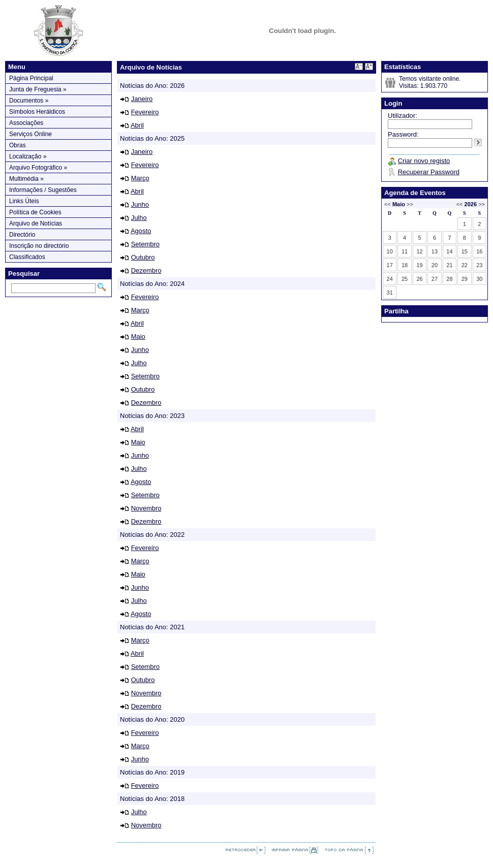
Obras (18, 145)
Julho (139, 218)
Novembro (146, 508)
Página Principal (31, 78)
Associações (26, 123)
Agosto (141, 231)
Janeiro (142, 99)
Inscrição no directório (39, 246)
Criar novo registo (424, 161)
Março (140, 178)
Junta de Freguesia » (38, 89)
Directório (22, 235)
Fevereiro (145, 112)
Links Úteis (24, 201)
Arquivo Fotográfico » (38, 168)
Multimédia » (26, 179)
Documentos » (29, 101)
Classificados (27, 257)
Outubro (143, 257)
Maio (138, 336)
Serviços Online (30, 134)
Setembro (145, 244)
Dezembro (146, 270)
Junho (140, 204)
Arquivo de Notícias (36, 223)
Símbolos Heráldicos (37, 112)
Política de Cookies (35, 212)
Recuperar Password (429, 172)
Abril (137, 125)
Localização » (28, 156)
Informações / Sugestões (43, 190)
